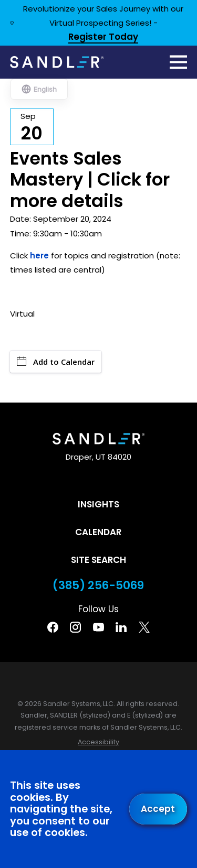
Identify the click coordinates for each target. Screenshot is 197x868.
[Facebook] (53, 627)
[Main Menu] (178, 62)
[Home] (57, 62)
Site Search (98, 560)
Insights (98, 504)
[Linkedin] (121, 627)
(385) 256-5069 (98, 585)
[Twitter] (144, 627)
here (39, 256)
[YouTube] (98, 627)
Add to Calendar (56, 362)
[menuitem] (98, 742)
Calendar (98, 532)
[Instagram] (75, 627)
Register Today (103, 37)
